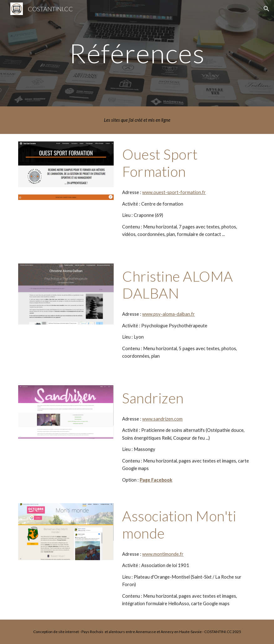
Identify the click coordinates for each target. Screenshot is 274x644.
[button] (266, 9)
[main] (137, 53)
